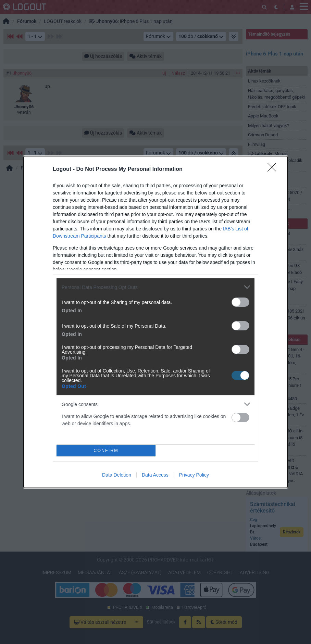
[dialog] (155, 322)
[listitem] (155, 287)
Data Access (155, 475)
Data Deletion (117, 475)
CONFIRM (106, 451)
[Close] (274, 169)
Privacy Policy (194, 475)
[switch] (240, 302)
